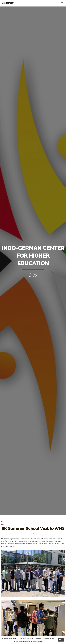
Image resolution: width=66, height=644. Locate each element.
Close (61, 640)
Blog (3, 524)
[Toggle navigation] (62, 3)
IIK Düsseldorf (47, 541)
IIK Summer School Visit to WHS (33, 528)
